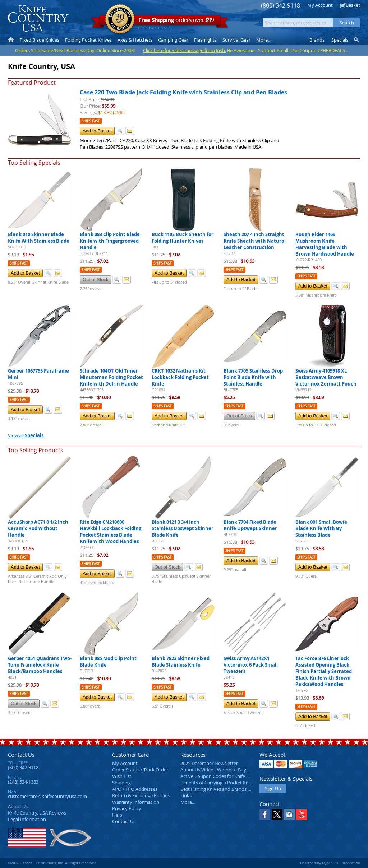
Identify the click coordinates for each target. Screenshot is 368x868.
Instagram (289, 815)
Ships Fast (91, 121)
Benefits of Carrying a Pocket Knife (217, 783)
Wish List (122, 776)
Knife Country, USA (38, 18)
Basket (353, 5)
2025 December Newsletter (209, 763)
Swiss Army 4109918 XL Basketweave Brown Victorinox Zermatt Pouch (326, 377)
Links (186, 795)
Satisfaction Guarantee (120, 20)
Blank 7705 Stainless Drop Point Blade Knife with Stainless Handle (253, 377)
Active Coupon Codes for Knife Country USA (227, 776)
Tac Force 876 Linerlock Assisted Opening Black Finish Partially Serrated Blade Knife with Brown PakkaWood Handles (324, 671)
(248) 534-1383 (23, 782)
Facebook (265, 815)
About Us (18, 806)
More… (188, 802)
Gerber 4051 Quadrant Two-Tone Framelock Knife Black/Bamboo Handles (40, 665)
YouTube (302, 815)
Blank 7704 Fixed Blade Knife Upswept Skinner (250, 525)
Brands (317, 40)
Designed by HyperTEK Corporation (330, 863)
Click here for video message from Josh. (185, 50)
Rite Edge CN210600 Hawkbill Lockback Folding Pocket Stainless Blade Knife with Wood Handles (111, 532)
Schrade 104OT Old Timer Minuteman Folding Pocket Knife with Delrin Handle (111, 377)
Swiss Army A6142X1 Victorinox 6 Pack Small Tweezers (251, 665)
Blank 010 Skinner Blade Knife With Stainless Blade (39, 238)
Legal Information (27, 819)
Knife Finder (357, 40)
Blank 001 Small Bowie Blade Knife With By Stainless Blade (321, 528)
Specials (340, 40)
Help (117, 815)
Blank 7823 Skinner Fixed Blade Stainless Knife (181, 662)
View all (26, 435)
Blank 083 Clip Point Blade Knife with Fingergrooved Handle (110, 241)
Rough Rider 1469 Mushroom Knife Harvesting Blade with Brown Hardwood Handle (325, 244)
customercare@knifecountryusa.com (47, 796)
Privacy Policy (127, 808)
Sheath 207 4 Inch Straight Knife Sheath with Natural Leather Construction (255, 241)
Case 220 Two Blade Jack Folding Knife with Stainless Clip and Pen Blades (183, 92)
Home (11, 40)
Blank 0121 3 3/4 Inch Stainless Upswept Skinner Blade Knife (183, 528)
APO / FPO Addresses (135, 789)
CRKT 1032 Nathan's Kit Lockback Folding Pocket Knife (180, 377)
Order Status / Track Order (140, 770)
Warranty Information (136, 802)
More (264, 40)
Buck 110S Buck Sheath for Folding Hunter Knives (183, 238)
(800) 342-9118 (280, 6)
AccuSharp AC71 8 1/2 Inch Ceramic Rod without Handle (38, 528)
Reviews (37, 813)
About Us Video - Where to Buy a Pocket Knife (229, 770)
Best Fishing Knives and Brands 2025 (219, 789)
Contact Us (21, 755)
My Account (320, 5)
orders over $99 (160, 22)
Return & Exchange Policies (141, 795)
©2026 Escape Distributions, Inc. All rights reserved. (53, 863)
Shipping (121, 783)
